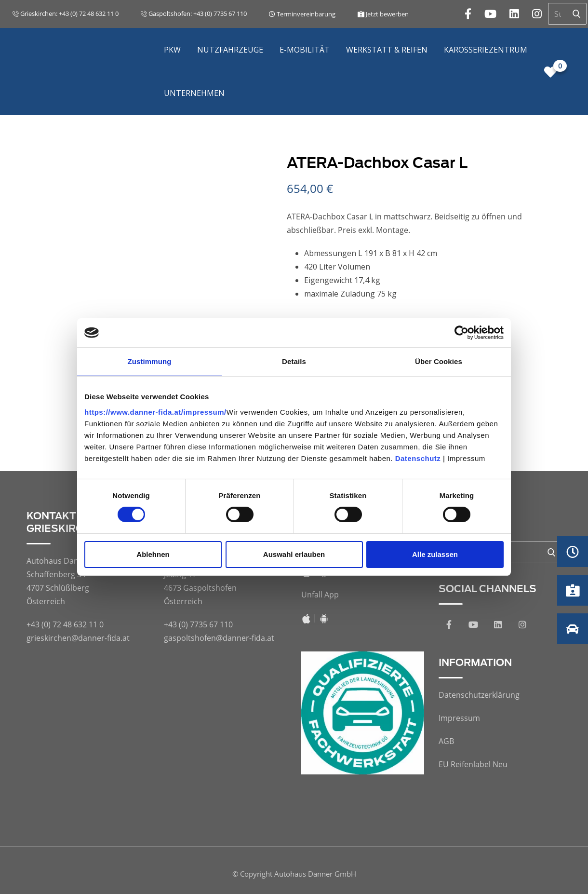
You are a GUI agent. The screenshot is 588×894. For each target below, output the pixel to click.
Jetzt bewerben (383, 14)
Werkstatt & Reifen (387, 50)
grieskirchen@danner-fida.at (78, 638)
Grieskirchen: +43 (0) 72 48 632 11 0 (66, 14)
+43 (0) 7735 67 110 (198, 624)
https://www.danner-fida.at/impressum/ (155, 412)
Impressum (459, 718)
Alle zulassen (435, 554)
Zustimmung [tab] (150, 361)
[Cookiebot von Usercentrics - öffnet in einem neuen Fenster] (461, 333)
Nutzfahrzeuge (230, 50)
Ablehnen (153, 554)
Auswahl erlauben (294, 554)
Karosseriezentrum (486, 50)
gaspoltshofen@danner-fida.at (219, 638)
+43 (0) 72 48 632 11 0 (65, 624)
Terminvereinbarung (302, 14)
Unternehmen (194, 93)
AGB (446, 741)
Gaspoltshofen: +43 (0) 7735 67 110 (194, 14)
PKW (172, 50)
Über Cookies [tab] (439, 361)
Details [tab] (294, 361)
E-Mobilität (305, 50)
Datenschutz (418, 458)
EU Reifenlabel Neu (473, 764)
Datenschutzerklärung (479, 695)
